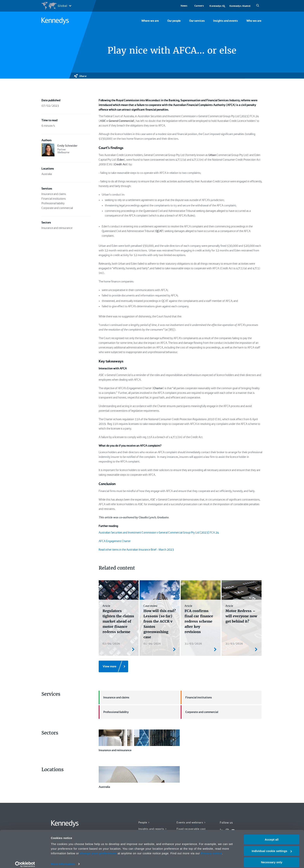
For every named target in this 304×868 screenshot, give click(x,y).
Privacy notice (211, 849)
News (184, 6)
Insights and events (226, 21)
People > (144, 822)
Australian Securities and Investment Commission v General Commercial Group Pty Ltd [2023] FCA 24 (159, 533)
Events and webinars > (191, 822)
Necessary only (272, 858)
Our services (197, 21)
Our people (174, 21)
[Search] (258, 6)
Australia (139, 777)
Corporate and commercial (199, 712)
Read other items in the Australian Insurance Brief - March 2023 (136, 550)
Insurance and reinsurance (139, 741)
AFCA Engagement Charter (115, 541)
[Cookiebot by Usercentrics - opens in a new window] (25, 860)
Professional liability (114, 712)
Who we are (254, 21)
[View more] (113, 666)
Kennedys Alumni (240, 6)
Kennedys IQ (217, 6)
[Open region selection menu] (56, 6)
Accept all (272, 836)
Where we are (150, 21)
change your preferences (98, 849)
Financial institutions (196, 697)
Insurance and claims (114, 697)
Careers (199, 6)
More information (63, 860)
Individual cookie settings (272, 847)
